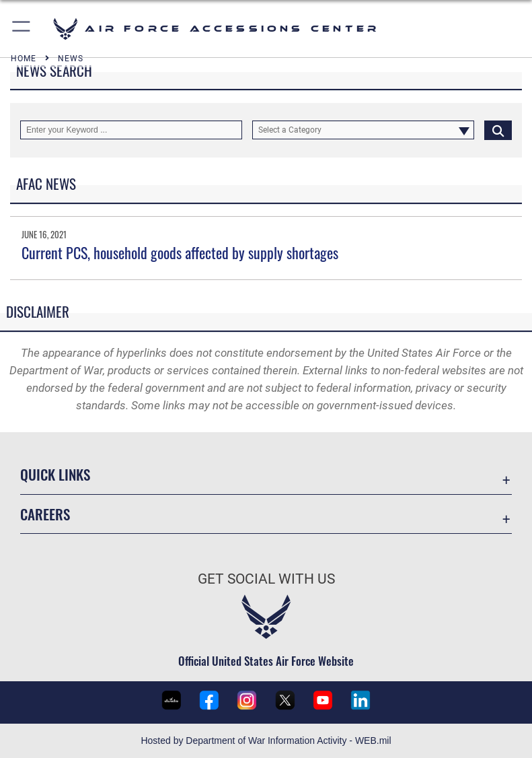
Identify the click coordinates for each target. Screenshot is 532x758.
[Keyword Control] (131, 130)
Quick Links (55, 474)
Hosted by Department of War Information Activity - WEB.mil (266, 740)
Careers (45, 514)
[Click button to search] (498, 130)
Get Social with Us (266, 579)
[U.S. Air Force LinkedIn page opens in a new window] (360, 700)
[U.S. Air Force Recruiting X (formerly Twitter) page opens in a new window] (285, 700)
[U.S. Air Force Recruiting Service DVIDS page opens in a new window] (172, 700)
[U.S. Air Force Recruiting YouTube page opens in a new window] (323, 700)
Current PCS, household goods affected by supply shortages (180, 252)
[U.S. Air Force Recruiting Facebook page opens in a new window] (209, 700)
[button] (22, 29)
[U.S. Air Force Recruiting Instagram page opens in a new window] (247, 700)
